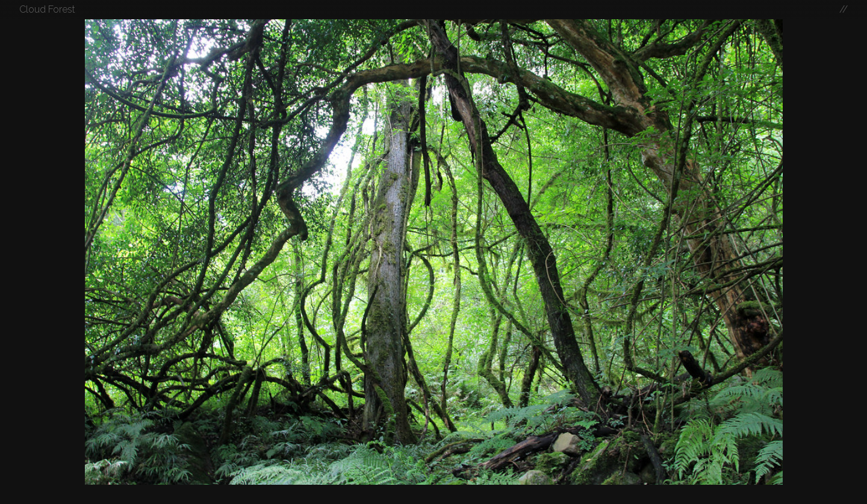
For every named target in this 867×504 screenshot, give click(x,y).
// (844, 9)
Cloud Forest (47, 9)
